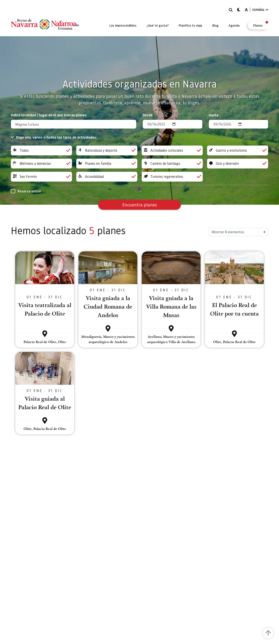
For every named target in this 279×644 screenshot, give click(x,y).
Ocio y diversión (238, 164)
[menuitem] (123, 25)
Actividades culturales (172, 150)
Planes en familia (107, 164)
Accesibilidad (107, 177)
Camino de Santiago (172, 164)
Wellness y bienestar (41, 164)
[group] (41, 150)
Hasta (214, 115)
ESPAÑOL (260, 10)
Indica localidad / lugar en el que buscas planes (49, 115)
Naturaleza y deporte (107, 150)
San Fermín (41, 177)
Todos (41, 150)
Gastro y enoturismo (238, 150)
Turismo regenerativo (172, 177)
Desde (148, 115)
